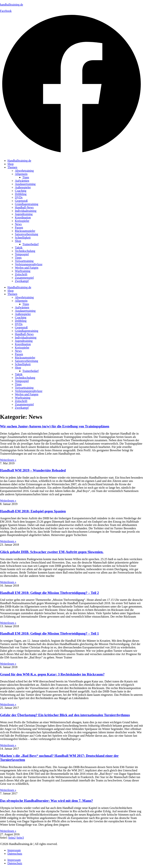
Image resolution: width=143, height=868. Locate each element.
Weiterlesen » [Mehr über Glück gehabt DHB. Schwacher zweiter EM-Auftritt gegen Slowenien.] (8, 582)
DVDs (19, 197)
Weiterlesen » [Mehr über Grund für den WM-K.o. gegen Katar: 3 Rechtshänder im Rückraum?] (8, 704)
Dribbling (21, 194)
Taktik (19, 248)
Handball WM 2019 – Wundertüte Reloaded (33, 470)
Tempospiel (22, 254)
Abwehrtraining (24, 171)
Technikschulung (25, 251)
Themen (12, 167)
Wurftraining (23, 271)
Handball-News (24, 207)
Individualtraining (26, 211)
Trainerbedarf (30, 244)
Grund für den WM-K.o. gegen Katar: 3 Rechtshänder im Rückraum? (52, 674)
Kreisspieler (22, 221)
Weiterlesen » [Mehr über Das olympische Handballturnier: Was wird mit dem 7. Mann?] (8, 831)
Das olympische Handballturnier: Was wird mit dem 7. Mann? (46, 801)
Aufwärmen (22, 181)
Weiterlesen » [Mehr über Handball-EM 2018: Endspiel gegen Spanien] (8, 541)
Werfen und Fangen (27, 268)
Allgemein (21, 174)
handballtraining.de (12, 5)
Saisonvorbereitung (26, 234)
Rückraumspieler (25, 231)
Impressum (14, 850)
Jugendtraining (24, 214)
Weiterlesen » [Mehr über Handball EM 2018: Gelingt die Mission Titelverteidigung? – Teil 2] (8, 623)
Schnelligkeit (23, 238)
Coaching (21, 191)
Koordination (23, 217)
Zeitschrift (21, 274)
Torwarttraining (24, 261)
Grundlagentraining (27, 204)
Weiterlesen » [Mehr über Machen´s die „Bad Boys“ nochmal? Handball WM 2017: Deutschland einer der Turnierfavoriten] (8, 790)
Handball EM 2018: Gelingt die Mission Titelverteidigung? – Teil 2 (49, 593)
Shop (11, 164)
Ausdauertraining (25, 184)
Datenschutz (15, 854)
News (18, 224)
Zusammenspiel (24, 278)
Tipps (26, 177)
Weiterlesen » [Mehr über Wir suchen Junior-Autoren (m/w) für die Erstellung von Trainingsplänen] (8, 460)
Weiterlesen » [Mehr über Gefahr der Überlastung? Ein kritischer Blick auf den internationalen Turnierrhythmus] (8, 745)
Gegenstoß (21, 201)
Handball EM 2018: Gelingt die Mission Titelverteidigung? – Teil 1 (49, 633)
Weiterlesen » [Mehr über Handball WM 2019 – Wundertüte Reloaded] (8, 501)
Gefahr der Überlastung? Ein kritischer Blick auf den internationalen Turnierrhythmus (65, 715)
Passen (19, 227)
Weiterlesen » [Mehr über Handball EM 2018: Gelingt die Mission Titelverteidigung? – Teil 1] (8, 664)
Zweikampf (22, 281)
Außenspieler (23, 187)
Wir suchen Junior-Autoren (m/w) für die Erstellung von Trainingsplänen (55, 426)
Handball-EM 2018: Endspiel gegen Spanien (33, 511)
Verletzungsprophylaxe (29, 264)
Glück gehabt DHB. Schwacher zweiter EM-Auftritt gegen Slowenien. (52, 552)
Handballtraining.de (19, 161)
